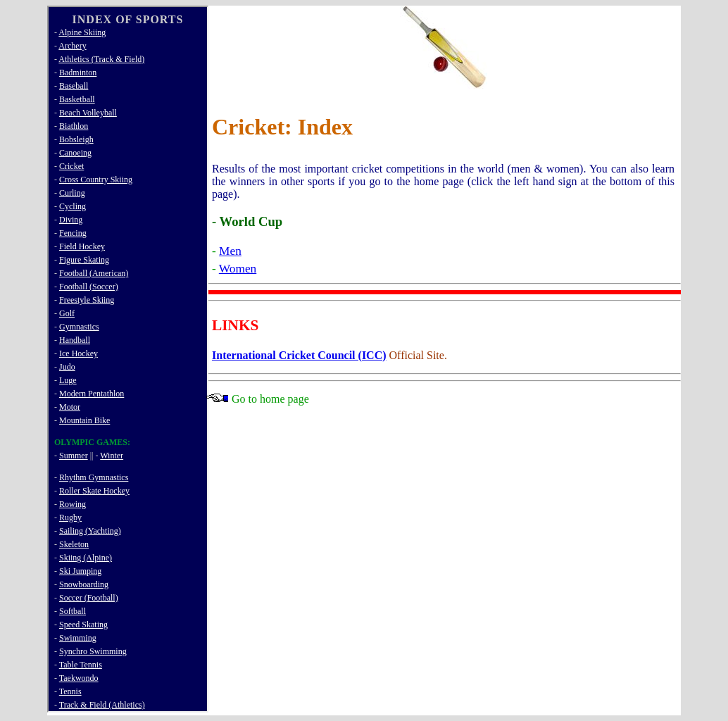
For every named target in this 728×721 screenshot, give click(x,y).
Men (230, 251)
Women (238, 269)
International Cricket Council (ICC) (299, 355)
